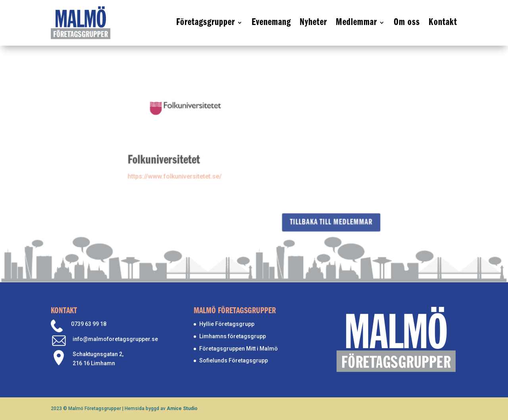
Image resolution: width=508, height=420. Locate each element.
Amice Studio (182, 408)
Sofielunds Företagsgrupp (234, 360)
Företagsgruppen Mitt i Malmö (239, 349)
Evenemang (271, 22)
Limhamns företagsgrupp (233, 336)
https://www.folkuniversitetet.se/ (175, 174)
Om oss (407, 22)
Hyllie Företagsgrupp (227, 324)
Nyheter (313, 22)
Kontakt (443, 22)
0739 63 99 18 (89, 324)
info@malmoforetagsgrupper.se (115, 339)
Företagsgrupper (206, 22)
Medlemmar (356, 22)
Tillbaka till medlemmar (331, 222)
